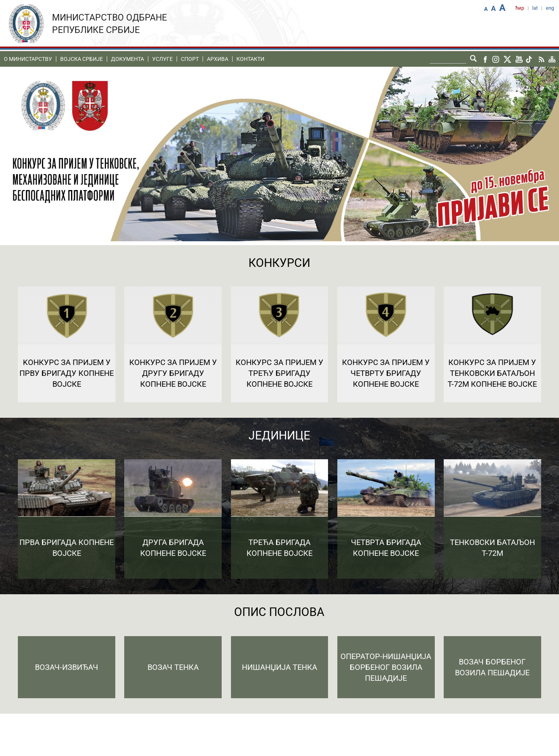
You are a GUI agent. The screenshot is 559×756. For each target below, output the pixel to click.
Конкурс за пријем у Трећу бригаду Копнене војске (279, 373)
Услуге (162, 59)
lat (535, 8)
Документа (128, 59)
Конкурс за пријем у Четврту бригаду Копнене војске (386, 373)
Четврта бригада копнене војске (386, 548)
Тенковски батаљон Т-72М (492, 548)
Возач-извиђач (67, 667)
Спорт (190, 59)
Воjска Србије (82, 59)
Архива (218, 59)
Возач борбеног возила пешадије (492, 667)
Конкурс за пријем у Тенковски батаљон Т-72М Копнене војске (492, 373)
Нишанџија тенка (279, 667)
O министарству (28, 59)
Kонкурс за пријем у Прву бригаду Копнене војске (67, 373)
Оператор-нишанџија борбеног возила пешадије (386, 667)
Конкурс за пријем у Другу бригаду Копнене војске (173, 373)
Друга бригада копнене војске (173, 548)
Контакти (250, 59)
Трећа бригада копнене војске (279, 548)
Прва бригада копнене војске (67, 548)
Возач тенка (173, 667)
